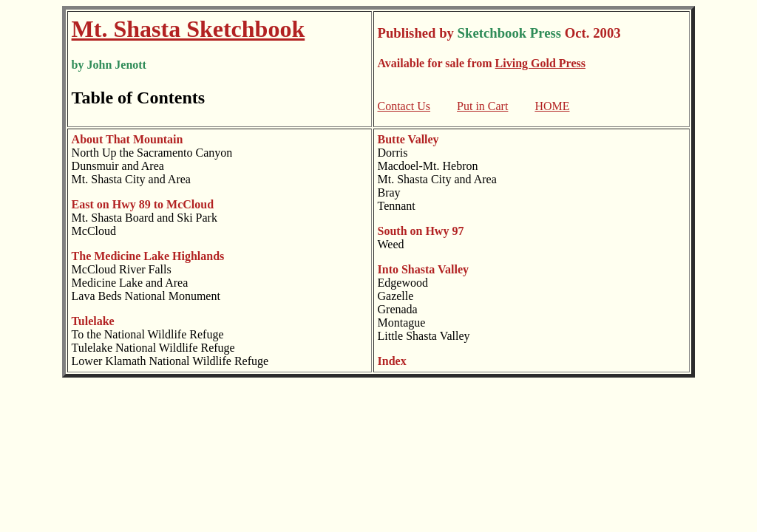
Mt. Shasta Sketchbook (189, 29)
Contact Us (404, 106)
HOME (552, 106)
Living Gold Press (540, 63)
